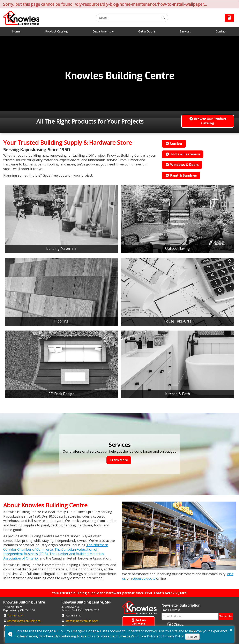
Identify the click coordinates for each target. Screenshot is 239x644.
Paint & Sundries (181, 175)
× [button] (231, 630)
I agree (192, 637)
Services (185, 31)
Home (16, 31)
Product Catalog (57, 31)
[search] (128, 18)
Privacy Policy (173, 636)
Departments (102, 31)
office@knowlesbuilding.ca (24, 621)
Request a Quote (229, 18)
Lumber (174, 144)
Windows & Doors (182, 165)
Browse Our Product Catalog (208, 121)
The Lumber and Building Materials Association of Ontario (54, 556)
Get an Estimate (139, 619)
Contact (221, 31)
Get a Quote (147, 31)
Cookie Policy (146, 636)
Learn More (119, 460)
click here (46, 636)
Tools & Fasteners (183, 154)
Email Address (171, 610)
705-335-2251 (15, 615)
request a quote (143, 578)
